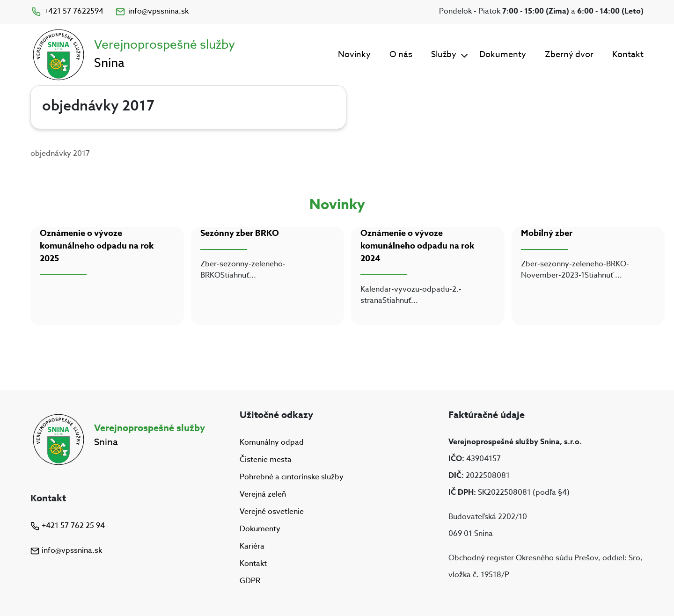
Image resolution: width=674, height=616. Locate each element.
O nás (401, 55)
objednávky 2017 (60, 154)
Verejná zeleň (263, 494)
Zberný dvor (569, 55)
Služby (444, 55)
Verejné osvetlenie (272, 512)
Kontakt (628, 55)
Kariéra (252, 546)
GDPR (250, 581)
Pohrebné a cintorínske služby (292, 477)
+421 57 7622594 (67, 11)
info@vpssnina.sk (152, 11)
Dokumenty (503, 55)
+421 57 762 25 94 (68, 526)
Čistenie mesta (266, 460)
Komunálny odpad (272, 442)
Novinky (354, 55)
